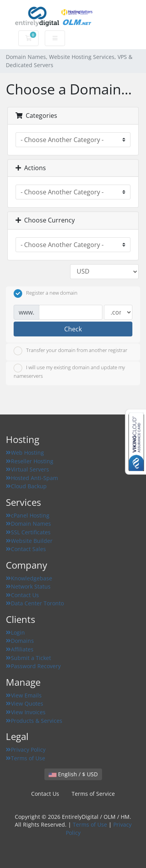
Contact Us (22, 595)
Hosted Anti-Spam (32, 478)
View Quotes (25, 703)
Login (15, 632)
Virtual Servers (27, 469)
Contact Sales (26, 549)
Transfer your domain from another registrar (70, 351)
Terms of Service (93, 794)
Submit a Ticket (28, 658)
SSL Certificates (28, 532)
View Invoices (26, 712)
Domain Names (28, 524)
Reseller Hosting (30, 461)
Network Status (28, 586)
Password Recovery (33, 666)
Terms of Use (26, 758)
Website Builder (29, 541)
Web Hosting (25, 453)
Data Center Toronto (35, 603)
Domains (20, 641)
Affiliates (20, 649)
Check (73, 329)
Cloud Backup (26, 486)
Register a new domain (46, 293)
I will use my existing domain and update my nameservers (69, 372)
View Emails (24, 695)
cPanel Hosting (28, 515)
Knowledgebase (29, 578)
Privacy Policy (26, 750)
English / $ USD (73, 774)
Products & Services (34, 721)
